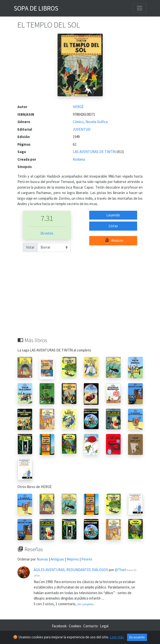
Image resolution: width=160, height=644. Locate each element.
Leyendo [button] (113, 215)
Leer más (117, 638)
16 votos (47, 233)
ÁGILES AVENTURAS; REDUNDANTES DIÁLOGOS (71, 570)
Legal (104, 626)
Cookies (75, 626)
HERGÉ (78, 107)
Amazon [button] (113, 241)
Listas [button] (113, 226)
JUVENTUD (82, 129)
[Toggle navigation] (140, 8)
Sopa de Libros (36, 8)
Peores (87, 559)
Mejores (73, 559)
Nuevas (42, 559)
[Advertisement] (80, 300)
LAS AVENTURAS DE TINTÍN (95, 152)
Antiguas (57, 559)
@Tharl (120, 570)
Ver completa (85, 604)
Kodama (79, 159)
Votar (30, 247)
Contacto (91, 626)
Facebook (59, 626)
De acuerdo (137, 638)
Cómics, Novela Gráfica (90, 122)
